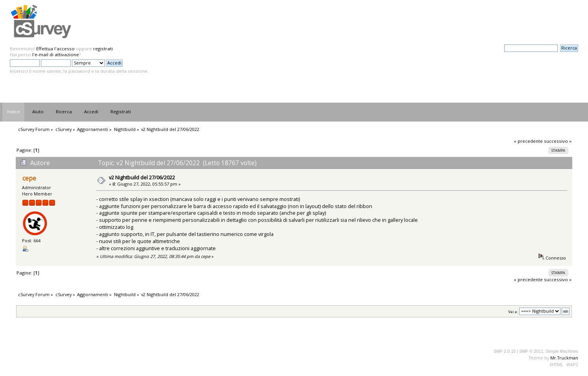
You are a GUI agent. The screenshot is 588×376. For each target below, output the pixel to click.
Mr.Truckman (564, 358)
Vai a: (513, 311)
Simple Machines (562, 351)
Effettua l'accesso (55, 49)
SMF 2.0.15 (505, 351)
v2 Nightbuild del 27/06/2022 (142, 177)
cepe (29, 178)
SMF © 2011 (531, 351)
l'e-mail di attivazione (56, 54)
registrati (103, 49)
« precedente (528, 141)
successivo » (558, 141)
